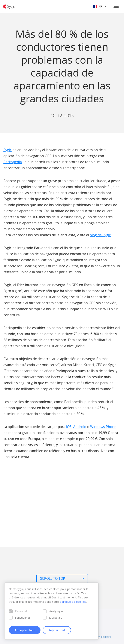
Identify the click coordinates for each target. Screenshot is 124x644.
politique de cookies (73, 602)
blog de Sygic (100, 235)
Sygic (7, 150)
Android (80, 427)
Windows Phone (103, 427)
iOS (69, 427)
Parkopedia (13, 162)
